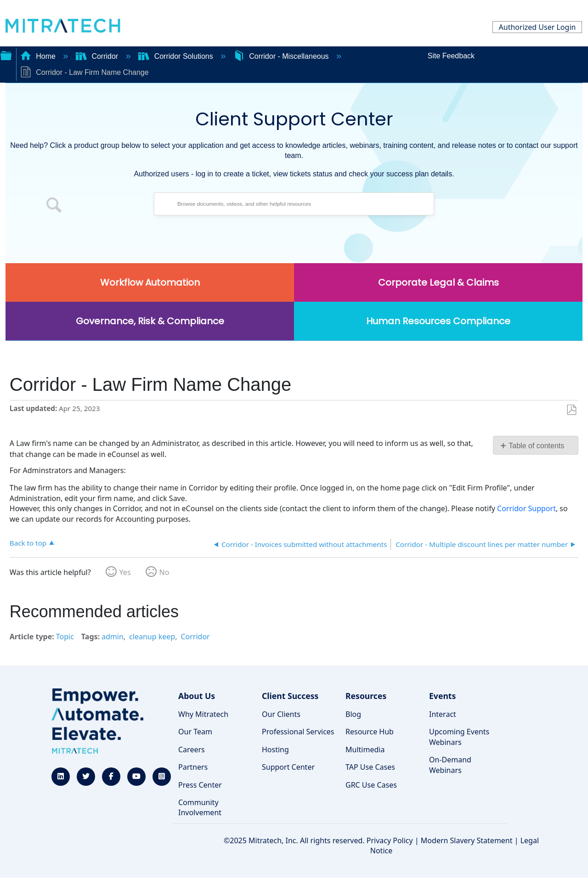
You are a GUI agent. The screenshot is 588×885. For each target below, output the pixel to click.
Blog (353, 714)
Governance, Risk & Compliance (150, 321)
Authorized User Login (537, 27)
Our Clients (281, 714)
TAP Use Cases (370, 767)
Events (442, 696)
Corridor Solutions (177, 56)
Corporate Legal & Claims (438, 282)
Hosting (275, 750)
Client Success (290, 696)
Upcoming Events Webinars (459, 737)
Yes (125, 572)
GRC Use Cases (371, 785)
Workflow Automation (150, 282)
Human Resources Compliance (438, 321)
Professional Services (298, 732)
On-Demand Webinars (450, 765)
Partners (193, 767)
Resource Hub (370, 732)
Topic (65, 637)
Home (39, 56)
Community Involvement (200, 807)
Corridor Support (526, 508)
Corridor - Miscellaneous (282, 56)
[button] (54, 206)
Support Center (288, 767)
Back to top (28, 543)
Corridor (98, 56)
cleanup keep (152, 637)
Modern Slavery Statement (467, 840)
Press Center (200, 785)
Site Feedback (451, 56)
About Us (197, 696)
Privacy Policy (390, 840)
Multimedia (365, 750)
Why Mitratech (203, 714)
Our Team (195, 732)
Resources (366, 696)
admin (113, 637)
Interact (443, 714)
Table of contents (536, 446)
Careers (192, 750)
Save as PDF (571, 410)
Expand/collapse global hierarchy (6, 55)
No (164, 572)
